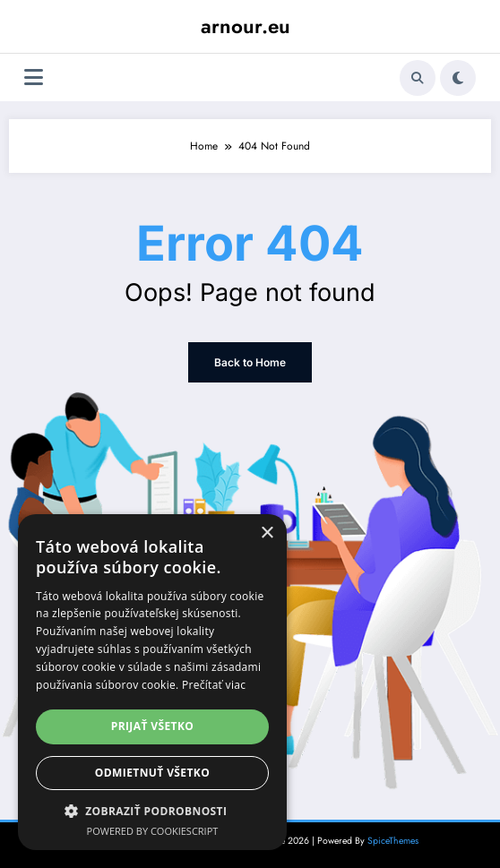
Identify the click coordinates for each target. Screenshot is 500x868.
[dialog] (152, 682)
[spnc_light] (458, 78)
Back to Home (250, 362)
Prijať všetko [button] (153, 726)
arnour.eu (246, 26)
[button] (152, 811)
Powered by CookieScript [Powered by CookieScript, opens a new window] (153, 831)
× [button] (267, 533)
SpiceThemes (393, 841)
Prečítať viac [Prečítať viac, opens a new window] (214, 685)
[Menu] (34, 77)
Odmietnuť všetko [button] (152, 773)
